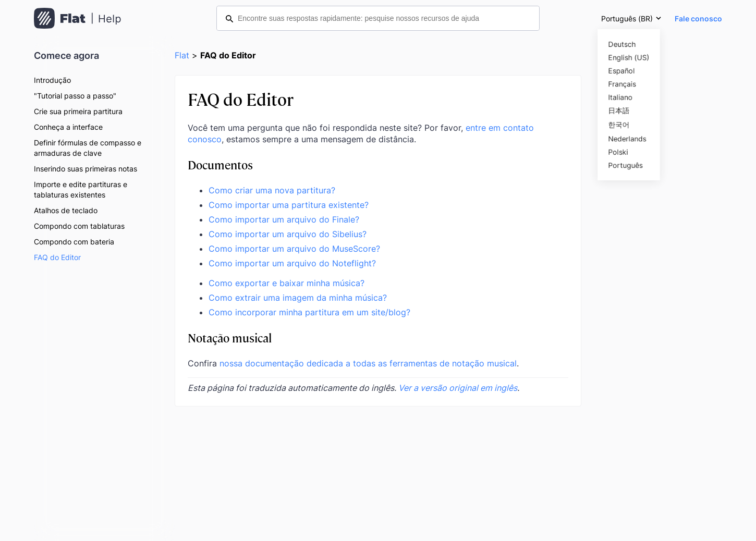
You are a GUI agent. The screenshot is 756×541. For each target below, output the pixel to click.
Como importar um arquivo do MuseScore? (294, 249)
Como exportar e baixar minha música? (286, 283)
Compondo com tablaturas (79, 226)
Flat (182, 55)
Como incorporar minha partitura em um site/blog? (309, 312)
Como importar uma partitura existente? (289, 205)
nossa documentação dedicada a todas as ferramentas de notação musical (368, 363)
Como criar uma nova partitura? (272, 190)
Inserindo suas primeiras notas (86, 169)
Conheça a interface (68, 127)
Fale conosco (698, 19)
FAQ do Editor (57, 257)
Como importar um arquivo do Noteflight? (292, 263)
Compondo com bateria (74, 242)
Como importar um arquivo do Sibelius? (288, 234)
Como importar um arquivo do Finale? (284, 219)
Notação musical (230, 337)
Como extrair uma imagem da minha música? (298, 298)
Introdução (52, 80)
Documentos (220, 164)
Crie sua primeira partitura (78, 111)
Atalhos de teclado (66, 210)
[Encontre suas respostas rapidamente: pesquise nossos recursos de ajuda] (378, 18)
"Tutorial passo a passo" (75, 96)
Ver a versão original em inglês (458, 388)
